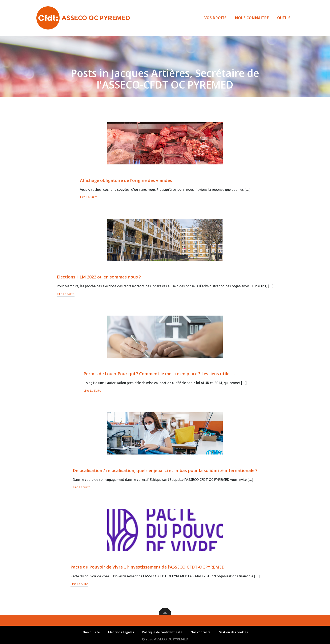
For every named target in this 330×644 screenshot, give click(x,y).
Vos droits (215, 18)
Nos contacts (200, 632)
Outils (284, 18)
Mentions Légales (121, 632)
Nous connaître (252, 18)
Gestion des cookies (233, 632)
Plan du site (91, 632)
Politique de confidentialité (162, 632)
